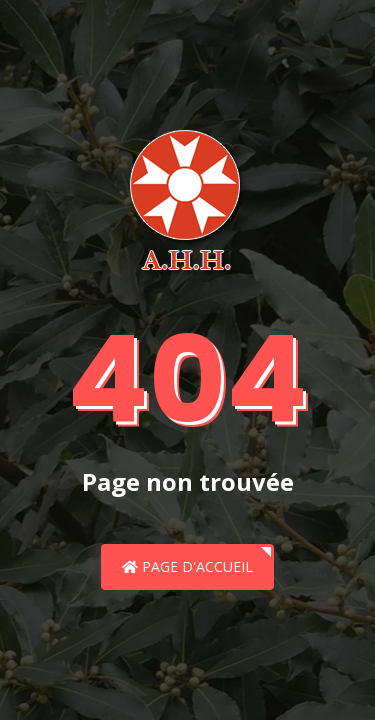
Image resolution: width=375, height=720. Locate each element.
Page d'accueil (187, 566)
